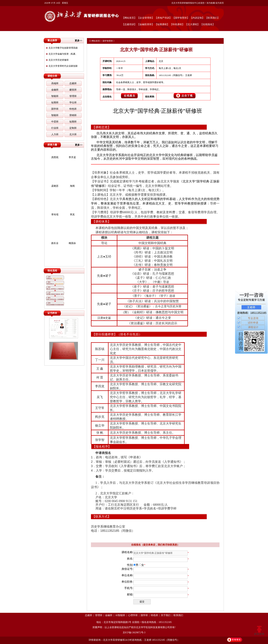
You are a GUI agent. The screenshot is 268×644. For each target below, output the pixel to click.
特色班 (73, 109)
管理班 (73, 96)
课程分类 (52, 76)
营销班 (73, 115)
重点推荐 (52, 40)
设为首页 (220, 3)
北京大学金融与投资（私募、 (62, 54)
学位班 (73, 103)
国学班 (55, 109)
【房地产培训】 (163, 18)
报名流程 (52, 271)
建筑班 (73, 90)
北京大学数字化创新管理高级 (62, 48)
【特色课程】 (177, 24)
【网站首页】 (129, 18)
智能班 (55, 96)
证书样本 (52, 313)
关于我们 (166, 615)
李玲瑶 (55, 215)
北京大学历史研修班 (57, 60)
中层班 (55, 122)
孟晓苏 (55, 186)
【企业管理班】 (146, 18)
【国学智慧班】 (181, 18)
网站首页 (96, 41)
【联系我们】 (212, 18)
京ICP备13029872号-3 (134, 633)
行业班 (55, 128)
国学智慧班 (108, 41)
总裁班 (73, 83)
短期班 (55, 103)
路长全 (55, 243)
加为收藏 (211, 3)
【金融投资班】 (146, 24)
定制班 (73, 128)
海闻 (72, 186)
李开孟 (72, 157)
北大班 (73, 134)
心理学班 (133, 615)
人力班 (55, 134)
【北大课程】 (192, 24)
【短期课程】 (162, 24)
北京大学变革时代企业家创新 (62, 66)
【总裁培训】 (129, 24)
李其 (72, 215)
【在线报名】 (208, 24)
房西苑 (55, 157)
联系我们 (178, 615)
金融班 (55, 90)
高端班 (55, 83)
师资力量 (52, 145)
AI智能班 (120, 615)
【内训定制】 (197, 18)
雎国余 (72, 243)
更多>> (79, 41)
